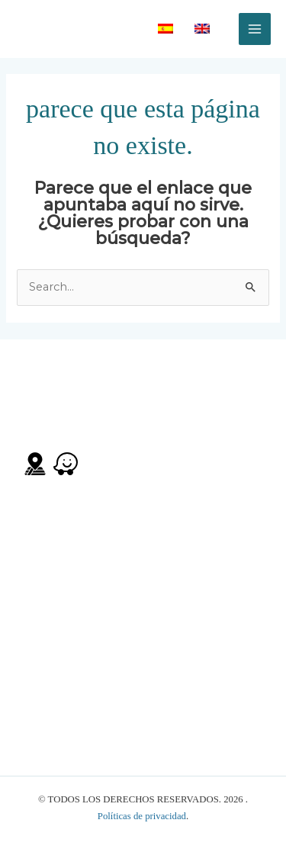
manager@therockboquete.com (103, 645)
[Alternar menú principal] (255, 29)
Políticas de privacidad (142, 816)
